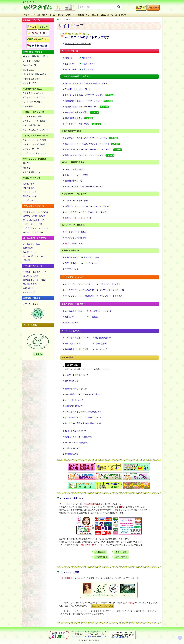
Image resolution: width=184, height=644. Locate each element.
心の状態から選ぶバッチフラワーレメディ (83, 101)
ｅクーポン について (74, 400)
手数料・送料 (121, 552)
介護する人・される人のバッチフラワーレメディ (86, 138)
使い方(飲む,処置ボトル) (33, 220)
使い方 (52, 15)
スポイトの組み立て (74, 448)
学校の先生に (28, 106)
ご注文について (107, 15)
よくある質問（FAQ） (33, 244)
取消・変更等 (121, 557)
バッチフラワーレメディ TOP (78, 44)
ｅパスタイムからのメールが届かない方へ (83, 412)
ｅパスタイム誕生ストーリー (35, 272)
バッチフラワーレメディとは (35, 212)
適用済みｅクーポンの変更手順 (78, 437)
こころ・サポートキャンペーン (78, 218)
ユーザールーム (30, 200)
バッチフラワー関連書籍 (76, 238)
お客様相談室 (88, 69)
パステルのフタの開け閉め (77, 443)
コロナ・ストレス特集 (32, 116)
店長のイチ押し (30, 184)
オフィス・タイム (31, 304)
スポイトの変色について (76, 431)
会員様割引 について (74, 406)
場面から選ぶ (28, 70)
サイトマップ (29, 292)
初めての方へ (88, 58)
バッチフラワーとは (32, 15)
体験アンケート (30, 252)
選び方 (45, 15)
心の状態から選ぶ (30, 65)
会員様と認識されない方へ (77, 389)
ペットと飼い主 (92, 15)
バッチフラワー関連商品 (76, 232)
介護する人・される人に (33, 93)
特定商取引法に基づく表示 (34, 280)
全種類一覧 (70, 15)
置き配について (72, 381)
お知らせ (69, 58)
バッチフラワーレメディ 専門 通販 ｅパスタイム (89, 636)
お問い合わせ (29, 288)
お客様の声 (28, 248)
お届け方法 (100, 552)
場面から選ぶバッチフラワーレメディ (81, 107)
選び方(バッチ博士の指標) (34, 216)
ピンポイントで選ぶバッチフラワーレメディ (84, 95)
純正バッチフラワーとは (102, 606)
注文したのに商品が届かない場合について (83, 423)
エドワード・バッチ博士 (34, 224)
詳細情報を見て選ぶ (31, 79)
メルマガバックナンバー (34, 256)
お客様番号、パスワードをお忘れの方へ (82, 394)
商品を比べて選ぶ (30, 83)
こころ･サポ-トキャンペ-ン (34, 153)
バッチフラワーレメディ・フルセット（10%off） (86, 212)
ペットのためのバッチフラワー (36, 130)
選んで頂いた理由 (31, 276)
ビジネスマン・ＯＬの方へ (34, 98)
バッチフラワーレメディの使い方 (79, 296)
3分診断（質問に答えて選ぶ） (36, 56)
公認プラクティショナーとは (35, 228)
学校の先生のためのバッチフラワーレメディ (84, 155)
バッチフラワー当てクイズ (34, 232)
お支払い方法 (101, 557)
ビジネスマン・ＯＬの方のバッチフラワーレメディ (87, 144)
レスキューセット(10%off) (34, 144)
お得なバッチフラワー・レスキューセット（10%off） (88, 206)
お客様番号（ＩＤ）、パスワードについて (83, 418)
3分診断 (60, 15)
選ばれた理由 (71, 69)
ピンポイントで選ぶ (31, 61)
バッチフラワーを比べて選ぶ (78, 124)
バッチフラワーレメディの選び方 (79, 290)
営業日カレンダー (31, 196)
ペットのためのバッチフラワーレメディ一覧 (84, 187)
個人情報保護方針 (31, 284)
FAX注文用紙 (29, 188)
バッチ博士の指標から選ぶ (34, 74)
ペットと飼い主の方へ (32, 102)
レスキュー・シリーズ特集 (34, 121)
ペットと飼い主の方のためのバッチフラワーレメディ (88, 149)
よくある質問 (121, 15)
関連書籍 (27, 168)
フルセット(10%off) (31, 149)
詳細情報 (80, 15)
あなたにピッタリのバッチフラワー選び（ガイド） (87, 83)
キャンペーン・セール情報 (34, 140)
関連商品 (27, 163)
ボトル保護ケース (31, 172)
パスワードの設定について (77, 375)
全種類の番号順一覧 (31, 125)
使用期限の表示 (72, 454)
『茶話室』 (28, 260)
